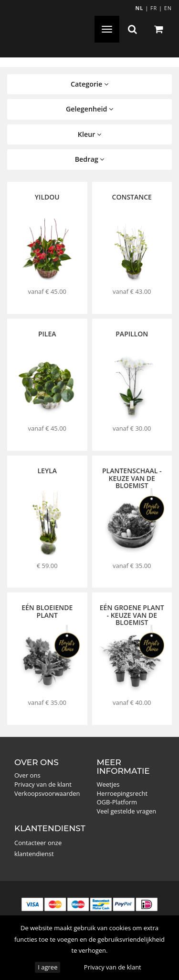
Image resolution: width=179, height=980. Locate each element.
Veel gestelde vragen (127, 811)
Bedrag (90, 159)
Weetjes (108, 784)
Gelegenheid (89, 109)
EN (168, 8)
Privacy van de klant (113, 967)
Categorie (89, 84)
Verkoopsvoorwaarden (47, 793)
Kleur (89, 134)
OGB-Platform (117, 802)
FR (154, 8)
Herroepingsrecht (122, 793)
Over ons (27, 775)
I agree (47, 967)
